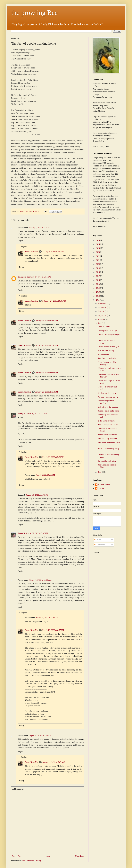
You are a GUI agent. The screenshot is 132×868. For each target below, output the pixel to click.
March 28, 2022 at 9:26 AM (53, 457)
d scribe (101, 488)
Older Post (79, 856)
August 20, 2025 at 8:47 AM (54, 762)
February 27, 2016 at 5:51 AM (39, 277)
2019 (98, 268)
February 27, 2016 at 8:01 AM (54, 301)
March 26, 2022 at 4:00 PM (36, 414)
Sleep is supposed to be (107, 358)
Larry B (21, 414)
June (100, 472)
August (101, 319)
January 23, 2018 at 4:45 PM (47, 321)
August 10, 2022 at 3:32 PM (37, 495)
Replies (24, 247)
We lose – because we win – (109, 397)
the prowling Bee (34, 13)
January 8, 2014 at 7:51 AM (53, 252)
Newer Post (16, 856)
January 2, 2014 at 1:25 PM (40, 228)
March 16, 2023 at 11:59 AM (47, 618)
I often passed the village (107, 330)
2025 (98, 244)
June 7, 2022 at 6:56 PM (45, 475)
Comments (100, 545)
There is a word (104, 327)
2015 (98, 284)
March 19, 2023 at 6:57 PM (53, 630)
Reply (20, 241)
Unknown (22, 277)
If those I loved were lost (107, 435)
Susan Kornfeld (32, 252)
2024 (98, 248)
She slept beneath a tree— (108, 461)
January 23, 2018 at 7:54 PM (47, 392)
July (100, 323)
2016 (98, 280)
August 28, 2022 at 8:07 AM (37, 533)
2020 (98, 264)
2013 (98, 292)
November (102, 307)
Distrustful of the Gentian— (109, 407)
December (102, 303)
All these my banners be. (107, 393)
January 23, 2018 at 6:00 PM (47, 373)
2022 (98, 256)
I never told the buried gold (108, 347)
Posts (98, 540)
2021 (98, 260)
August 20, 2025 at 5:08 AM (40, 735)
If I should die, (103, 354)
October (101, 311)
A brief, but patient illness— (109, 425)
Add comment (18, 789)
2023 (98, 252)
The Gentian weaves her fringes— (107, 430)
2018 (98, 272)
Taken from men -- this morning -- (107, 363)
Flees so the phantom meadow (106, 402)
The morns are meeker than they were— (108, 376)
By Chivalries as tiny (106, 351)
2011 (98, 300)
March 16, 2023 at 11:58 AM (40, 580)
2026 (98, 240)
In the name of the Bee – (107, 421)
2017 (98, 276)
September (102, 315)
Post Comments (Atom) (31, 861)
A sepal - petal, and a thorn (108, 411)
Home (48, 856)
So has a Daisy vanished (107, 439)
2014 (98, 288)
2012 (98, 296)
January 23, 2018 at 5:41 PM (47, 345)
